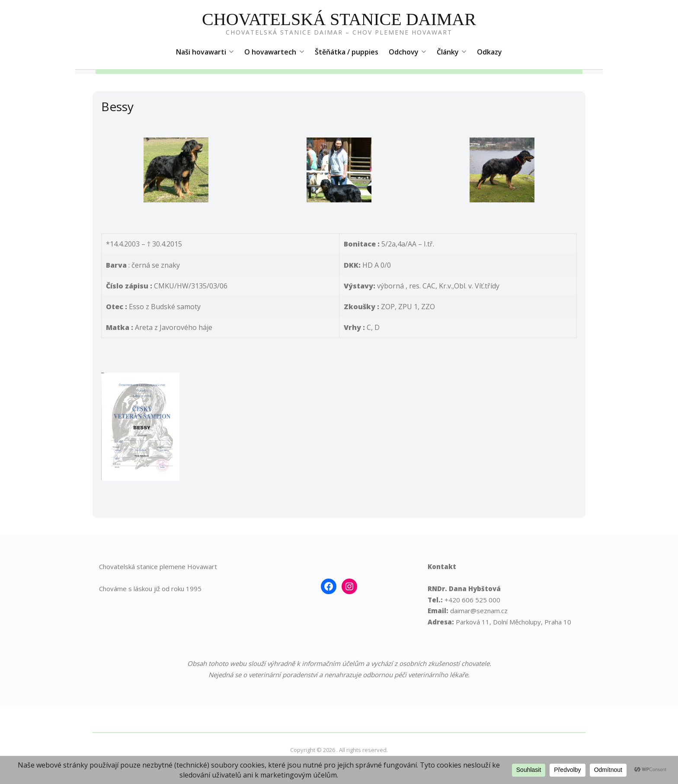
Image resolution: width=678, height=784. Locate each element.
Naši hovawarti (205, 52)
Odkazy (489, 52)
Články (452, 52)
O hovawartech (274, 52)
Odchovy (408, 52)
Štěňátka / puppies (347, 52)
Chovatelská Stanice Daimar (339, 19)
